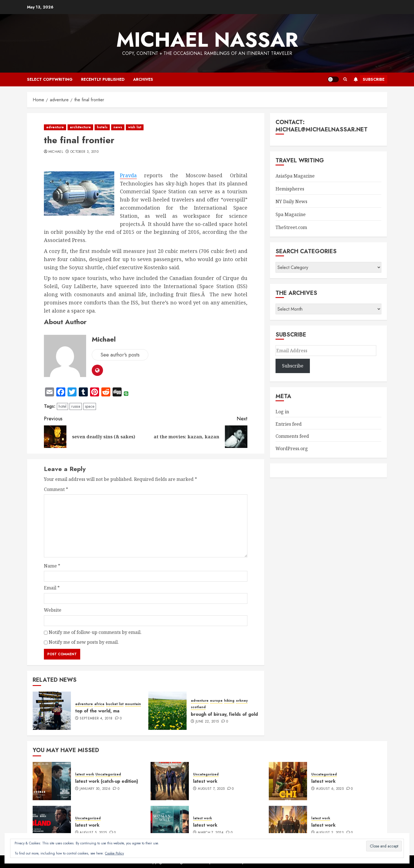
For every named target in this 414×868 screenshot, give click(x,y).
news (118, 127)
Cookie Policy (114, 853)
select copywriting (50, 79)
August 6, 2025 (330, 789)
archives (143, 79)
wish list (135, 127)
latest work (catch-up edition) (107, 781)
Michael (56, 152)
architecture (80, 127)
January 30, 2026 (95, 789)
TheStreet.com (291, 227)
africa (99, 704)
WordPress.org (292, 448)
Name (52, 566)
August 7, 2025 (211, 789)
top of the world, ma (97, 711)
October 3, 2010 (84, 152)
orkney (242, 701)
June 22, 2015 (207, 722)
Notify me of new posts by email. (84, 642)
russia (76, 406)
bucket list (115, 704)
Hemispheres (290, 189)
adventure (55, 127)
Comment (56, 489)
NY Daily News (291, 201)
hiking (229, 701)
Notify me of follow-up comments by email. (95, 632)
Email (52, 588)
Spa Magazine (291, 214)
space (90, 406)
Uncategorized (108, 774)
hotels (102, 127)
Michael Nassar (207, 40)
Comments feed (292, 436)
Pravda (128, 175)
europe (216, 701)
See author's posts (120, 355)
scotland (198, 707)
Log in (282, 412)
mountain (133, 704)
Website (53, 610)
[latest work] (170, 781)
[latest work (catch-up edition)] (52, 781)
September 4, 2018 (96, 719)
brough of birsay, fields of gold (224, 714)
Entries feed (289, 424)
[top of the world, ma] (52, 711)
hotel (62, 406)
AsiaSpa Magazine (295, 176)
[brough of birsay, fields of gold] (167, 711)
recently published (103, 79)
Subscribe (368, 79)
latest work (85, 774)
